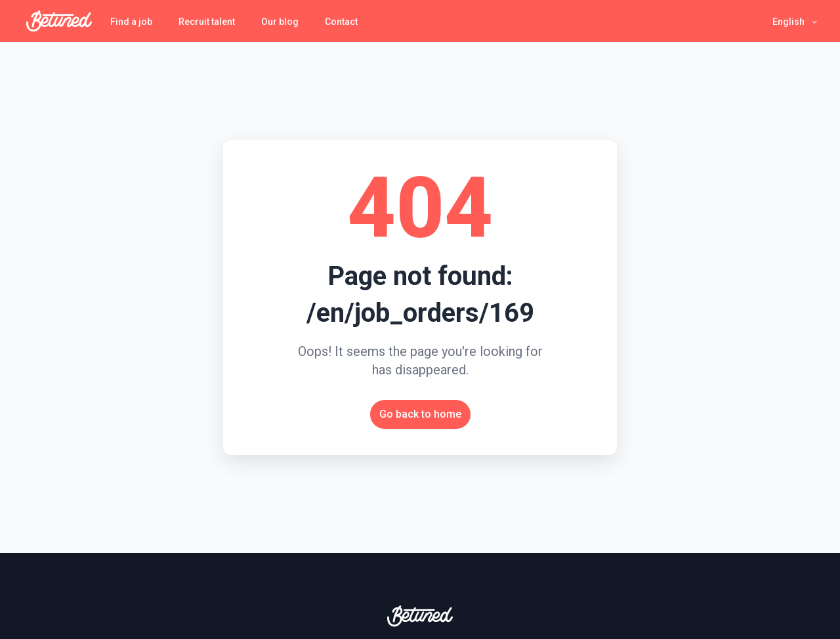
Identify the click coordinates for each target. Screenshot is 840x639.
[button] (796, 21)
